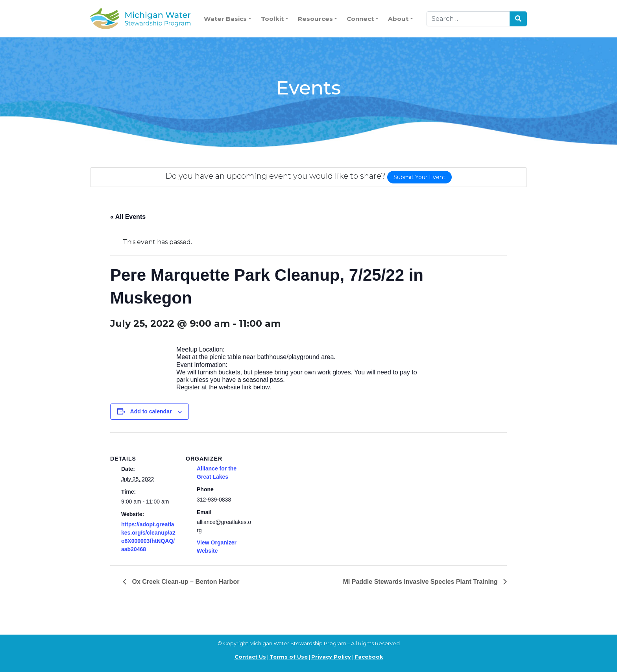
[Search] (468, 19)
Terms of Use (289, 657)
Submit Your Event (419, 177)
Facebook (369, 657)
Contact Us (250, 657)
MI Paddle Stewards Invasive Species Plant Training (421, 582)
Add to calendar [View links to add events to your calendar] (151, 411)
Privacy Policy (331, 657)
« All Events (128, 217)
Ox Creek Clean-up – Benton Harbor (185, 582)
